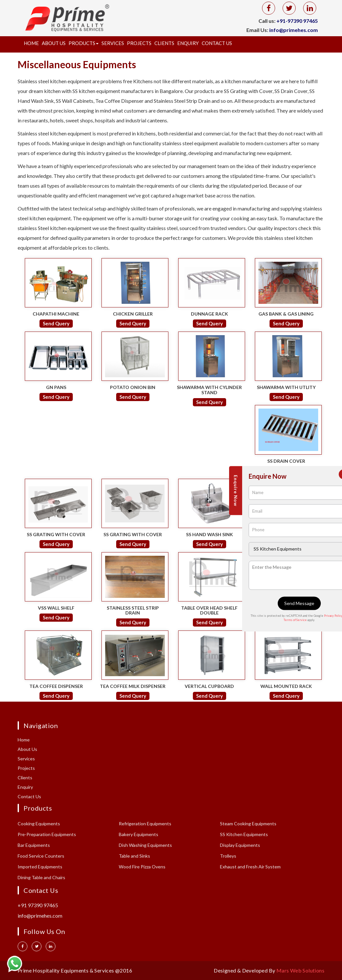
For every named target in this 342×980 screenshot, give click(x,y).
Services (113, 43)
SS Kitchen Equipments (244, 834)
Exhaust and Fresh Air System (250, 867)
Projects (139, 43)
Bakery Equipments (139, 834)
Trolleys (228, 856)
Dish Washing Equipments (145, 845)
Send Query (56, 323)
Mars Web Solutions (300, 970)
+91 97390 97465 (38, 905)
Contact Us (217, 43)
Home (31, 43)
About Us (54, 43)
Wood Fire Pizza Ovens (142, 867)
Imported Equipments (40, 867)
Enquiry (188, 43)
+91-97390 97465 (297, 21)
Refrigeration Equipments (145, 824)
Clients (164, 43)
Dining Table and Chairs (41, 877)
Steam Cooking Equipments (248, 824)
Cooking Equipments (39, 824)
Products (84, 43)
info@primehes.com (294, 30)
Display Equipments (240, 845)
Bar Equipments (34, 845)
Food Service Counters (41, 856)
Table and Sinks (134, 856)
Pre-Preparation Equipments (47, 834)
